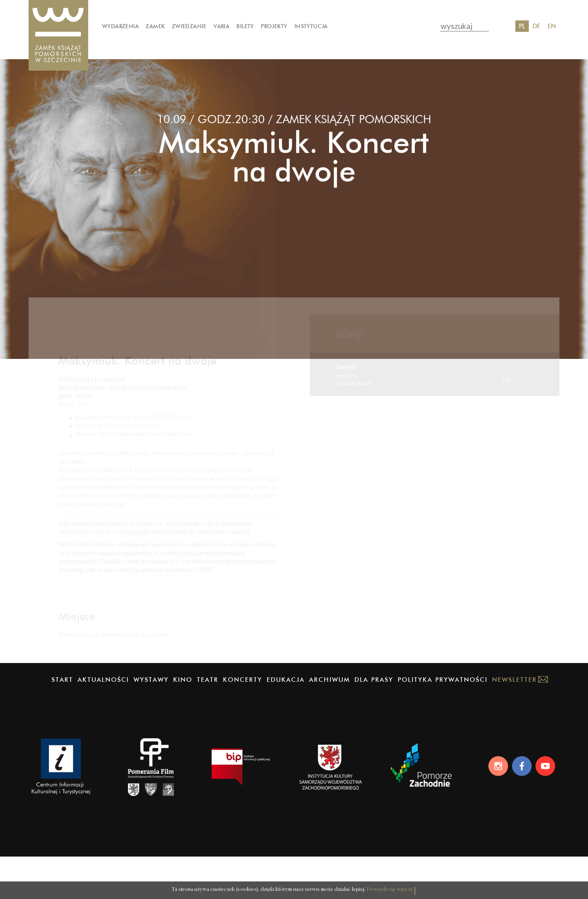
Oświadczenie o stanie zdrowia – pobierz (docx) (123, 596)
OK (416, 884)
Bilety (245, 26)
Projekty (274, 26)
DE (536, 26)
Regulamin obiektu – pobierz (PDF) (106, 642)
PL (522, 26)
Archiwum (330, 722)
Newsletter (514, 722)
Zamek (155, 26)
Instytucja (311, 26)
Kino (183, 722)
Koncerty (243, 722)
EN (552, 26)
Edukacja (286, 722)
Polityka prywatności (443, 722)
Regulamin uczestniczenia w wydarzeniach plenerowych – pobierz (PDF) (156, 609)
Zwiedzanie (189, 26)
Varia (222, 26)
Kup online (362, 424)
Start (62, 722)
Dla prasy (374, 722)
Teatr (208, 722)
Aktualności (103, 722)
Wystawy (151, 722)
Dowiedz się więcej (373, 885)
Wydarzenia (120, 26)
